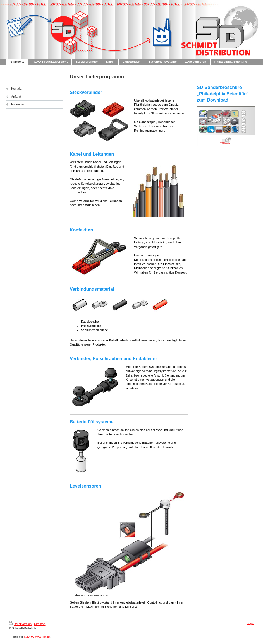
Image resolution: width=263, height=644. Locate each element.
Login (251, 623)
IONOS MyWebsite (37, 637)
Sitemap (40, 624)
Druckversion (20, 624)
